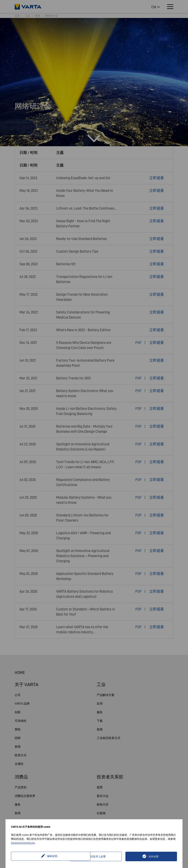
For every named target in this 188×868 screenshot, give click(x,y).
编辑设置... (41, 856)
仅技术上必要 (98, 856)
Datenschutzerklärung (23, 843)
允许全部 (153, 856)
